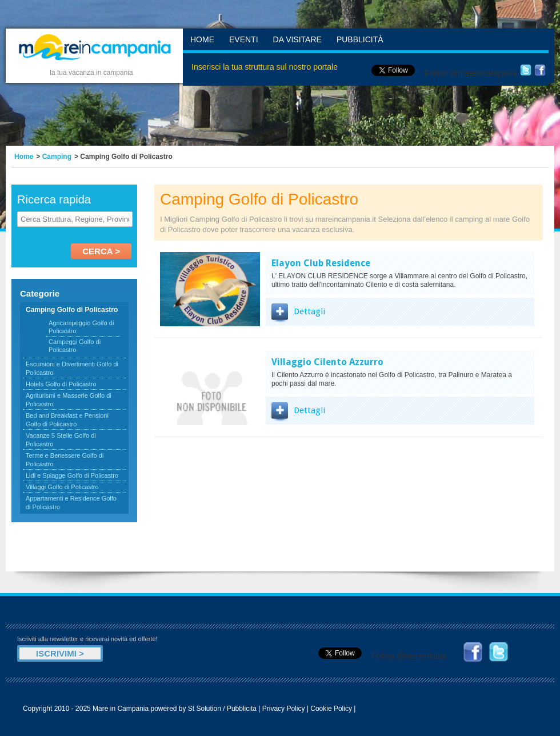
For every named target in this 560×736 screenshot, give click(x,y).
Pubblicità (360, 39)
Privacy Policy (284, 709)
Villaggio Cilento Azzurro (327, 362)
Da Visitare (297, 39)
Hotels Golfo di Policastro (61, 384)
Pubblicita (242, 709)
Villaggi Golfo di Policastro (62, 487)
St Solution (205, 709)
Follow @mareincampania (471, 73)
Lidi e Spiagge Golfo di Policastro (72, 475)
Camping (57, 157)
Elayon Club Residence (321, 263)
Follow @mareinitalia (409, 656)
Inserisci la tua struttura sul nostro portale (265, 67)
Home (202, 39)
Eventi (244, 39)
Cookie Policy (331, 709)
